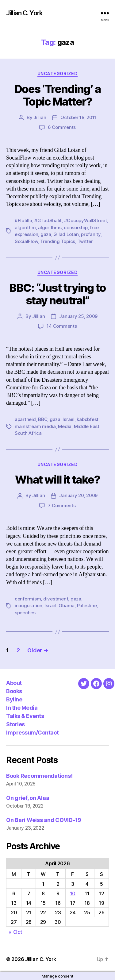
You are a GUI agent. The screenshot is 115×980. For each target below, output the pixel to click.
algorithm (25, 228)
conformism (28, 599)
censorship (76, 228)
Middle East (87, 426)
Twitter (85, 241)
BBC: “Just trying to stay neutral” (57, 294)
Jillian (40, 117)
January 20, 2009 (78, 495)
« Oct (15, 932)
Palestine (87, 606)
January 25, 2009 (78, 316)
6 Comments (62, 127)
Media (65, 426)
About (14, 683)
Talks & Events (25, 716)
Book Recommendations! (39, 776)
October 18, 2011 (78, 117)
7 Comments (62, 505)
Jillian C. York (24, 13)
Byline (14, 699)
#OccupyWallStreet (86, 220)
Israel (68, 419)
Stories (15, 724)
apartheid (25, 419)
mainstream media (35, 426)
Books (14, 691)
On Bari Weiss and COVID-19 (44, 820)
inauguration (29, 606)
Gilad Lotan (66, 234)
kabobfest (88, 419)
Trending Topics (58, 241)
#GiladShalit (48, 220)
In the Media (22, 708)
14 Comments (62, 326)
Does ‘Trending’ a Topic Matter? (58, 95)
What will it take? (57, 480)
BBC (43, 419)
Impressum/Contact (33, 733)
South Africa (28, 433)
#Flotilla (23, 220)
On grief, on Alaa (28, 798)
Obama (67, 606)
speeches (25, 613)
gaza (46, 234)
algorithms (50, 228)
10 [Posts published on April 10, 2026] (73, 893)
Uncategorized (58, 73)
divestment (56, 599)
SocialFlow (26, 241)
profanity (91, 234)
